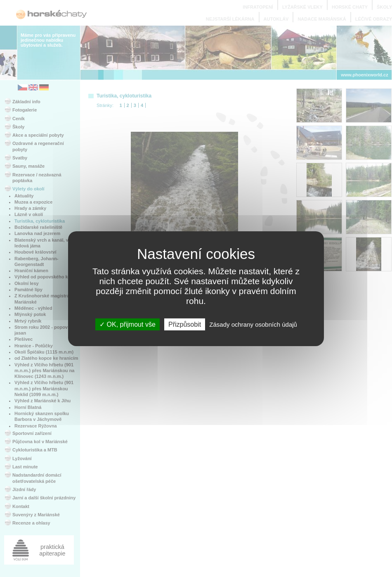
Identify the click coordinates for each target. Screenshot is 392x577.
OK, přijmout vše (128, 324)
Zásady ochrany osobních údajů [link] (253, 324)
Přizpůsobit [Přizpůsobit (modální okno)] (185, 324)
